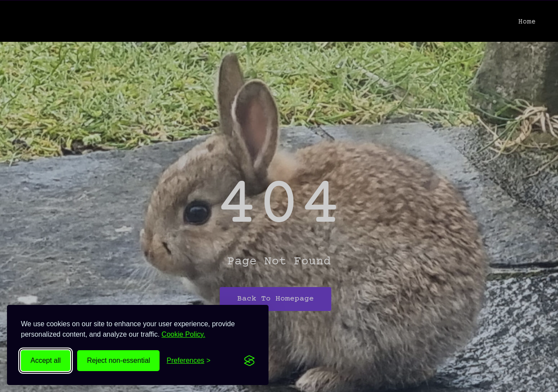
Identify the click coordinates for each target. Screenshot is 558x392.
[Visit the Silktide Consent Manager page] (249, 361)
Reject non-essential (118, 360)
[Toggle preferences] (189, 361)
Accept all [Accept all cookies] (46, 360)
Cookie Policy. (184, 334)
